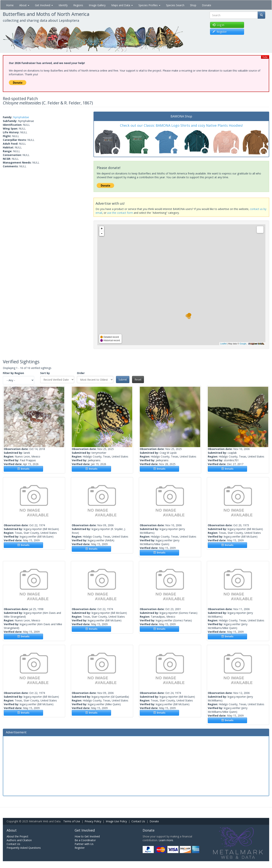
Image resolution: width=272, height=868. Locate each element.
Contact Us (138, 821)
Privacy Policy (93, 821)
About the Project (17, 836)
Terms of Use (72, 821)
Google (243, 344)
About (24, 5)
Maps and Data (122, 5)
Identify (63, 5)
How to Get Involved (87, 836)
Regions (78, 5)
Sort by (45, 373)
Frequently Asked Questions (24, 848)
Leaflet (223, 344)
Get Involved (44, 5)
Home (10, 5)
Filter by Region (13, 373)
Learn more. (166, 840)
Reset (138, 379)
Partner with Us (84, 844)
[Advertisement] (136, 765)
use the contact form (120, 213)
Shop (193, 5)
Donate (207, 5)
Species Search (175, 5)
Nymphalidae (21, 117)
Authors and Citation (19, 840)
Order (81, 373)
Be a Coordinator (85, 840)
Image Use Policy (116, 821)
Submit (123, 379)
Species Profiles (149, 5)
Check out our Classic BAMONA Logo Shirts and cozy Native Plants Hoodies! (181, 125)
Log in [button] (218, 25)
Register (80, 848)
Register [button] (220, 32)
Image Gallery (97, 5)
